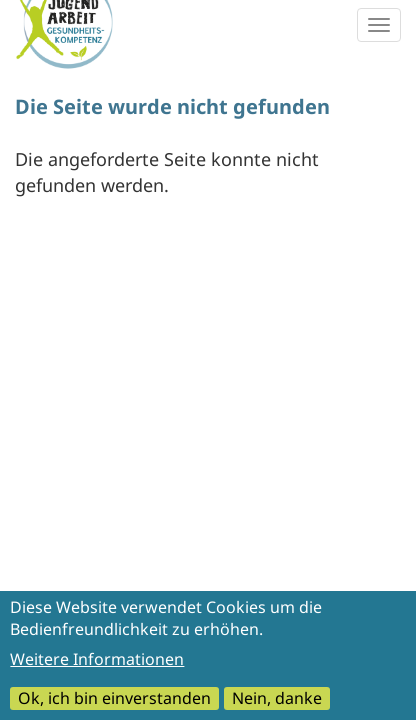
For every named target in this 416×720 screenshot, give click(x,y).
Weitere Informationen (97, 665)
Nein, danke (277, 704)
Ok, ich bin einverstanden (114, 704)
